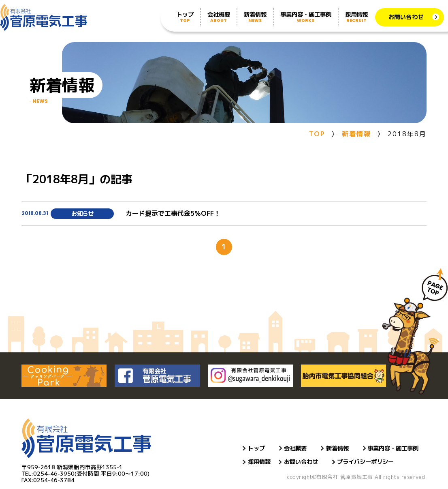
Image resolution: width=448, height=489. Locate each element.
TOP (317, 134)
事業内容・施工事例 (306, 17)
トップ (185, 17)
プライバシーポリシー (365, 462)
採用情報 (356, 17)
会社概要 (219, 17)
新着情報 (255, 17)
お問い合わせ (406, 17)
